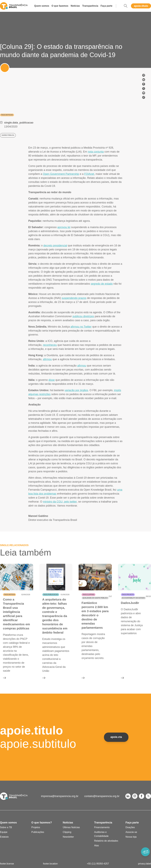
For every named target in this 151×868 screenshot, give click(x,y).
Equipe (4, 832)
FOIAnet (89, 174)
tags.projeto (128, 595)
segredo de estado (102, 284)
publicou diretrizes (83, 316)
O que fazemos (60, 6)
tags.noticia (9, 595)
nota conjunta (96, 152)
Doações (130, 827)
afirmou (47, 359)
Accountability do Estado (133, 598)
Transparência (90, 6)
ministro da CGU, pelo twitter (60, 502)
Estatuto (4, 837)
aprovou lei (64, 227)
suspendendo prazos (74, 298)
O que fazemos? (42, 823)
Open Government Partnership (61, 174)
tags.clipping (88, 595)
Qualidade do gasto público (95, 598)
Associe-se (131, 832)
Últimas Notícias (71, 827)
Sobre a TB (6, 827)
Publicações (38, 832)
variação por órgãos (76, 390)
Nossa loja (131, 837)
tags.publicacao (51, 595)
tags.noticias (7, 115)
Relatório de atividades (106, 841)
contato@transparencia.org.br (102, 796)
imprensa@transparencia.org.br (60, 796)
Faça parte (106, 6)
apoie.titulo (141, 6)
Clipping (67, 832)
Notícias (75, 6)
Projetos (36, 827)
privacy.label (145, 864)
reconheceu (50, 345)
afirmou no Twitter (81, 327)
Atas (96, 845)
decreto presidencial (55, 246)
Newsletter (68, 837)
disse (52, 380)
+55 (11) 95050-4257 (98, 864)
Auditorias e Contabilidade (101, 834)
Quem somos (42, 6)
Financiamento (102, 827)
